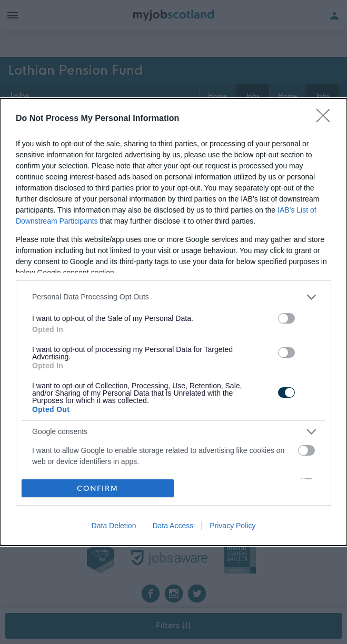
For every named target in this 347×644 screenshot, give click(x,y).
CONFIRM (98, 489)
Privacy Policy (232, 526)
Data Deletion (114, 526)
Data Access (173, 526)
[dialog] (173, 322)
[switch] (286, 318)
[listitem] (173, 297)
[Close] (326, 119)
